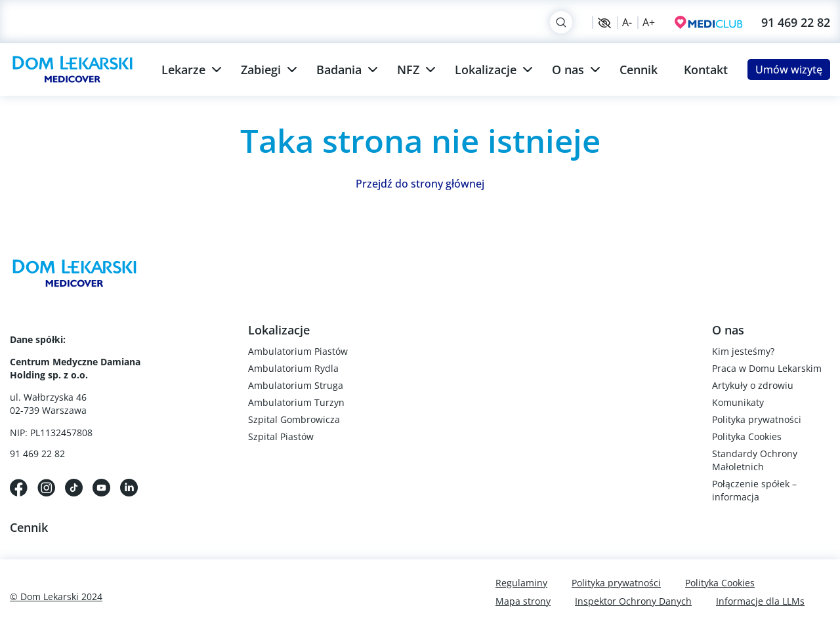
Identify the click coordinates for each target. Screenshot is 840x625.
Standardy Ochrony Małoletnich (755, 460)
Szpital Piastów (281, 436)
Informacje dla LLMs (760, 601)
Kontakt (706, 70)
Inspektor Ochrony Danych (633, 601)
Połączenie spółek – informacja (754, 490)
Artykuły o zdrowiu (753, 385)
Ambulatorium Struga (296, 385)
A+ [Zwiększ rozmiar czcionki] (649, 22)
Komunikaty (738, 402)
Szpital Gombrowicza (294, 419)
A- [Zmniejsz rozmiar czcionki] (627, 22)
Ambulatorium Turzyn (296, 402)
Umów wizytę (789, 70)
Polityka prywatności (757, 419)
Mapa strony (523, 601)
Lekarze (183, 70)
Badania (339, 70)
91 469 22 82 (796, 22)
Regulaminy (521, 583)
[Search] (561, 22)
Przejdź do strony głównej (420, 184)
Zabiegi (261, 70)
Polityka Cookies (747, 436)
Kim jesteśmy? (743, 351)
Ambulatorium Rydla (293, 368)
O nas (568, 70)
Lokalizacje (486, 70)
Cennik (639, 70)
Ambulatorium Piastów (298, 351)
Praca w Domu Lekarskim (767, 368)
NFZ (408, 70)
